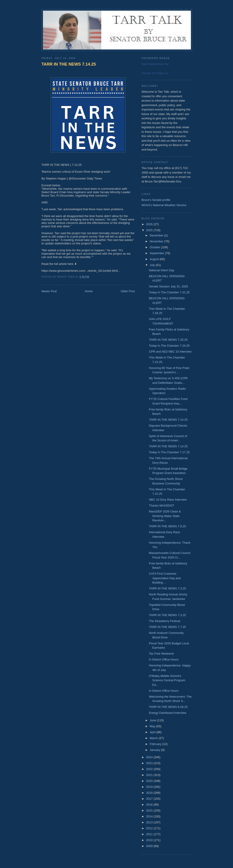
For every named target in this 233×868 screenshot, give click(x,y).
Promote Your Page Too (155, 73)
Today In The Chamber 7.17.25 (169, 452)
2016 (150, 805)
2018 (150, 793)
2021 (150, 775)
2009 (150, 846)
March (154, 738)
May (153, 726)
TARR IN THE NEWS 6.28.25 (168, 707)
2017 (150, 799)
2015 (150, 810)
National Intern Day (161, 270)
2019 (150, 787)
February (156, 744)
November (157, 241)
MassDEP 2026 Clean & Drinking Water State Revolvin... (165, 516)
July (153, 265)
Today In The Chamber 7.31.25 (169, 292)
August (155, 259)
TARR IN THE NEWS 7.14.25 (69, 64)
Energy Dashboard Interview (167, 713)
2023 (150, 763)
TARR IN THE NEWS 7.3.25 (167, 588)
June (153, 720)
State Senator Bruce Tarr (155, 64)
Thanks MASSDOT (161, 506)
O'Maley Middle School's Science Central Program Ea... (167, 680)
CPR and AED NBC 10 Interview (170, 352)
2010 (150, 840)
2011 (150, 834)
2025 (150, 230)
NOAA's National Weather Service (164, 205)
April (153, 732)
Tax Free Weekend (161, 654)
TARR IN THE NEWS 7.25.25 (168, 340)
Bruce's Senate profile (156, 200)
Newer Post (49, 291)
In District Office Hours (164, 659)
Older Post (128, 291)
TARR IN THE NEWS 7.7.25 (167, 627)
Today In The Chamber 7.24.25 (169, 346)
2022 (150, 769)
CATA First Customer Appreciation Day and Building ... (165, 578)
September (157, 253)
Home (89, 291)
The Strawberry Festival (164, 621)
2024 (150, 757)
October (155, 247)
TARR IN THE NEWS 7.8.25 (167, 526)
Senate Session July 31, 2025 (168, 286)
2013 (150, 822)
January (155, 750)
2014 (150, 816)
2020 (150, 781)
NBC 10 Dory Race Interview (168, 500)
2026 (150, 224)
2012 (150, 828)
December (157, 235)
